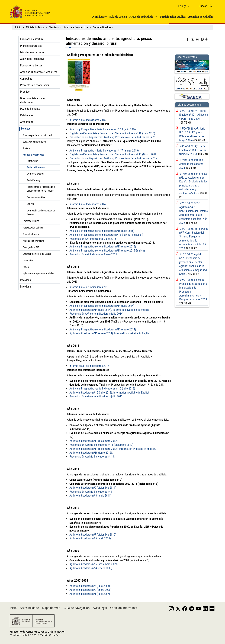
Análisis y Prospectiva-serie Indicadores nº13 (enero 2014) (103, 329)
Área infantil (27, 122)
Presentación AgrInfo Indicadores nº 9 (91, 492)
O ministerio (99, 17)
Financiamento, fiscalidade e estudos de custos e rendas (41, 189)
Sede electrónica (31, 234)
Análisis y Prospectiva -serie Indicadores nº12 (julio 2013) (102, 389)
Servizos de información (34, 142)
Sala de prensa (118, 17)
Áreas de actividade (141, 17)
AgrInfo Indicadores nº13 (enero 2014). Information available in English (110, 333)
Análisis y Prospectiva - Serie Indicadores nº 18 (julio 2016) (103, 129)
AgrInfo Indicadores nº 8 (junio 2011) (90, 496)
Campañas (26, 79)
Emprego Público (31, 221)
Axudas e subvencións (33, 241)
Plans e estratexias (31, 46)
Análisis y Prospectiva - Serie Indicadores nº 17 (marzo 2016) (104, 151)
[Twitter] (193, 40)
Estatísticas (32, 161)
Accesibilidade (29, 608)
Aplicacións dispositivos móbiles (38, 273)
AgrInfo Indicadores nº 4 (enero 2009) (91, 568)
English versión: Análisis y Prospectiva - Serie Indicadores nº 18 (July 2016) (112, 133)
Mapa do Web (51, 608)
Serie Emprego (34, 180)
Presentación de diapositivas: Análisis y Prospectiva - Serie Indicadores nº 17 (113, 158)
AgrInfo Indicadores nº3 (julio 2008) (90, 586)
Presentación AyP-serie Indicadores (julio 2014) (96, 314)
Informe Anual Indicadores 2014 (88, 204)
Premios (25, 92)
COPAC (30, 204)
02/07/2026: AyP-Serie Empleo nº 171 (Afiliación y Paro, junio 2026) (194, 115)
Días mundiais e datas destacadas (33, 100)
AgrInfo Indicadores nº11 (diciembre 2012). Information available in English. (113, 449)
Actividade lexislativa (32, 59)
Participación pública (173, 17)
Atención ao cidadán (200, 17)
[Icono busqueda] (211, 6)
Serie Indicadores (36, 167)
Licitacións (28, 260)
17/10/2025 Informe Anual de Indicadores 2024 (191, 164)
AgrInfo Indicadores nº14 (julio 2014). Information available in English (109, 310)
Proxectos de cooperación (35, 85)
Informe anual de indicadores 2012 (89, 366)
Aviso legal (100, 608)
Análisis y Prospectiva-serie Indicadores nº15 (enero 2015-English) (107, 251)
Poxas (26, 267)
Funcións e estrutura (32, 39)
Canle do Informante (124, 608)
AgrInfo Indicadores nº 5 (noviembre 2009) (94, 564)
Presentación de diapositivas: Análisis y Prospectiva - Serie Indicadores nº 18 (113, 137)
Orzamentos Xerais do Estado (37, 254)
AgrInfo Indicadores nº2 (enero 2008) (90, 590)
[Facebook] (189, 40)
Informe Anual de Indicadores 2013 (89, 287)
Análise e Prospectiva (76, 27)
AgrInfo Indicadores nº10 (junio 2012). (91, 453)
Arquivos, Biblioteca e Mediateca (39, 72)
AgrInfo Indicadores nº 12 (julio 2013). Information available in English (109, 393)
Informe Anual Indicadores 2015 (88, 120)
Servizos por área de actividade (38, 135)
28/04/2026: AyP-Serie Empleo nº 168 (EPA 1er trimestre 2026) (193, 150)
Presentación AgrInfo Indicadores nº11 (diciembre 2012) (101, 445)
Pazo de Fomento (30, 109)
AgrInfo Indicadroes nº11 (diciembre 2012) (94, 441)
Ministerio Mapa (35, 27)
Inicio (18, 27)
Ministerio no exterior (32, 52)
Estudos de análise (36, 197)
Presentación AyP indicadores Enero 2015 (93, 254)
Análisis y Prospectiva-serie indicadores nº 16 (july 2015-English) (106, 235)
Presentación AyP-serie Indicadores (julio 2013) (96, 396)
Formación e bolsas (31, 65)
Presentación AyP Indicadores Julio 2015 (93, 239)
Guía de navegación (77, 608)
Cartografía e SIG (31, 247)
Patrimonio (26, 115)
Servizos (54, 27)
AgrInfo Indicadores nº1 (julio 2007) (90, 594)
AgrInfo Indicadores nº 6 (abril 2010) (90, 538)
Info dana (26, 280)
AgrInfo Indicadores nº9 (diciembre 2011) (93, 488)
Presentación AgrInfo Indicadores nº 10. (92, 457)
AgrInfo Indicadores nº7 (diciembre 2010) (93, 535)
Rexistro (27, 148)
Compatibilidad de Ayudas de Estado (41, 212)
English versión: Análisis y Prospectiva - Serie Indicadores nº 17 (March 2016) (113, 154)
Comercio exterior (36, 174)
